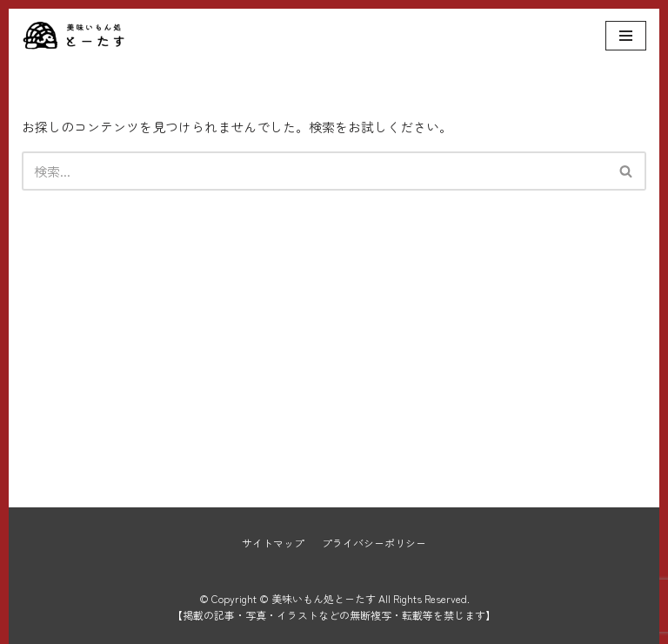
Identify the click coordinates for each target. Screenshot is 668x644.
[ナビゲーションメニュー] (626, 36)
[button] (626, 171)
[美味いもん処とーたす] (74, 36)
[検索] (314, 171)
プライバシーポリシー (374, 543)
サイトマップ (273, 543)
